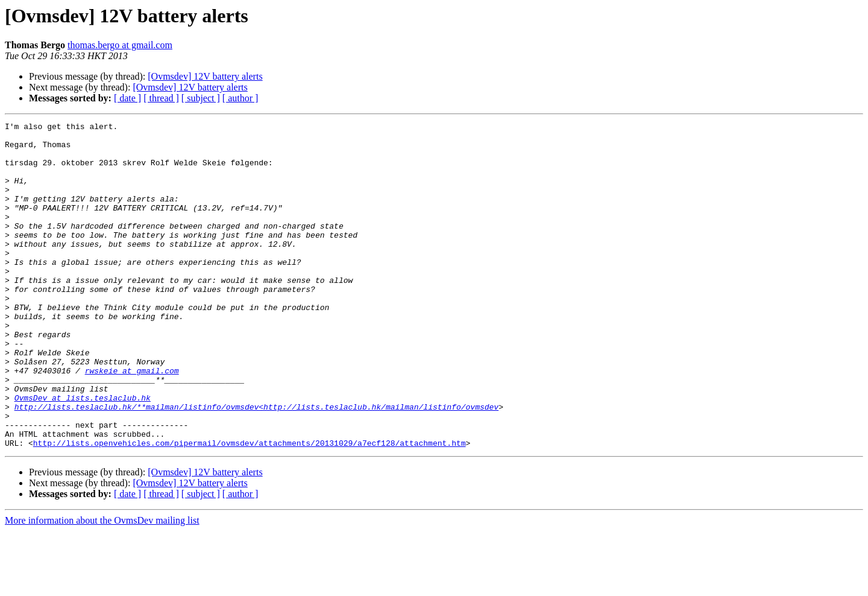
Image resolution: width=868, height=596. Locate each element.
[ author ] (241, 98)
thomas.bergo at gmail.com (120, 45)
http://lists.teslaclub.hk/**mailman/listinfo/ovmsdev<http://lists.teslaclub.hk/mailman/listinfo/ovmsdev (256, 464)
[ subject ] (201, 98)
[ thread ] (161, 98)
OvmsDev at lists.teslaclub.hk (83, 454)
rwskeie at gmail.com (132, 421)
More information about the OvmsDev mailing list (102, 585)
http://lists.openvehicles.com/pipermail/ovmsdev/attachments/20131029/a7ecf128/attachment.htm (250, 508)
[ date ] (127, 98)
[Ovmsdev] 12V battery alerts (205, 76)
